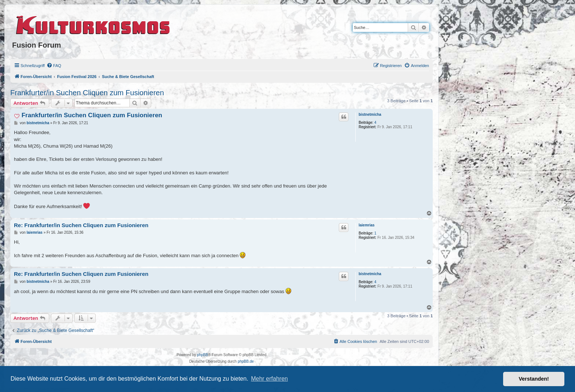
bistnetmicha (370, 114)
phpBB (202, 355)
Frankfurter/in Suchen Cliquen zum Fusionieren (87, 93)
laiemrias (367, 225)
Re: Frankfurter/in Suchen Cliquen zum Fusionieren (81, 225)
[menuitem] (54, 66)
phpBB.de (246, 361)
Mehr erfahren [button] (269, 379)
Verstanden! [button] (534, 379)
